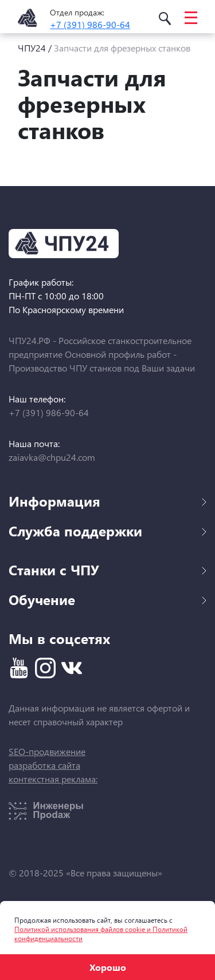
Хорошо (108, 967)
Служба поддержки (107, 531)
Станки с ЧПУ (107, 570)
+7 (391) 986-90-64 (90, 24)
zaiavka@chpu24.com (52, 457)
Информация (107, 501)
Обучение (107, 599)
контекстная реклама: (53, 779)
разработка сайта (44, 765)
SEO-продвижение (47, 751)
